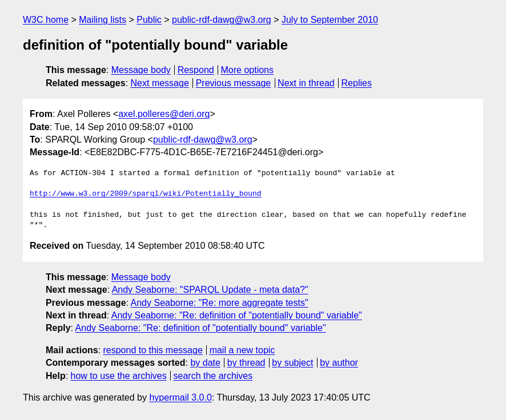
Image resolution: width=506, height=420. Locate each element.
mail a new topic (242, 350)
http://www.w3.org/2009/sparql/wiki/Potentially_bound (146, 194)
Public (149, 20)
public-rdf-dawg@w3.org (222, 20)
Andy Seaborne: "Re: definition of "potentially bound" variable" (237, 315)
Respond (196, 70)
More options (248, 70)
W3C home (46, 20)
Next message (160, 83)
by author (339, 363)
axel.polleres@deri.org (164, 114)
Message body (141, 70)
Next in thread (306, 83)
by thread (246, 363)
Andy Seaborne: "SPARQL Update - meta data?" (210, 290)
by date (205, 363)
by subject (292, 363)
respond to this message (152, 350)
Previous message (234, 83)
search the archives (213, 376)
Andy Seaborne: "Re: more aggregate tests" (220, 303)
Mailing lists (103, 20)
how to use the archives (119, 376)
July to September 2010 (330, 20)
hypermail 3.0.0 (180, 397)
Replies (357, 83)
